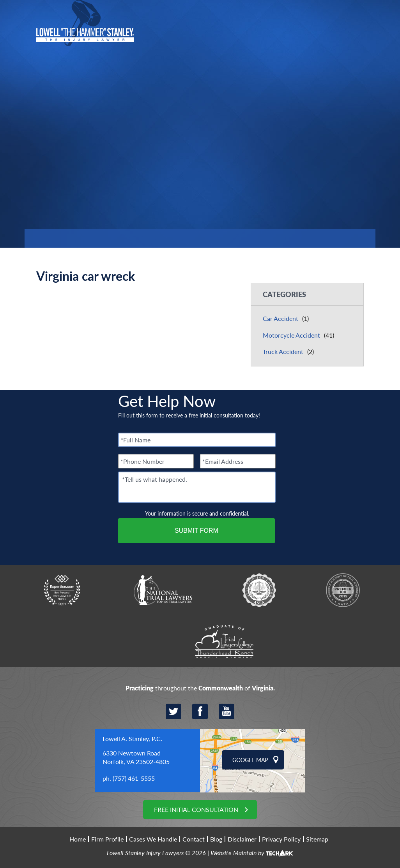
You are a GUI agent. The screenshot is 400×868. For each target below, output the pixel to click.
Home (78, 839)
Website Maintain (234, 853)
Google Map (250, 760)
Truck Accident (283, 351)
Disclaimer (242, 839)
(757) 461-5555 (134, 778)
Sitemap (317, 839)
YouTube (227, 711)
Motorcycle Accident (291, 335)
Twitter (173, 711)
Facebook (200, 711)
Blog (216, 839)
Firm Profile (107, 839)
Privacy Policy (281, 839)
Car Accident (281, 318)
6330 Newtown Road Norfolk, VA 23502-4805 (136, 757)
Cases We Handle (153, 839)
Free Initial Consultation (196, 809)
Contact (194, 839)
